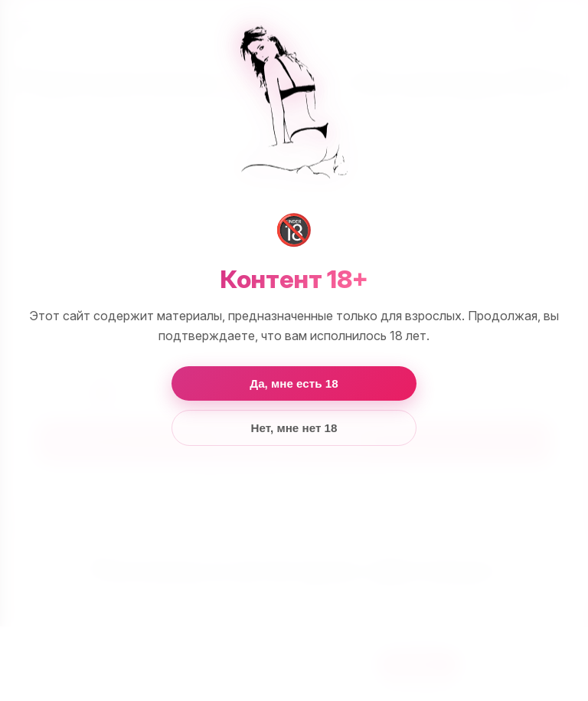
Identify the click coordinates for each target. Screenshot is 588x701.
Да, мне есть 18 (294, 383)
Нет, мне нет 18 (294, 428)
